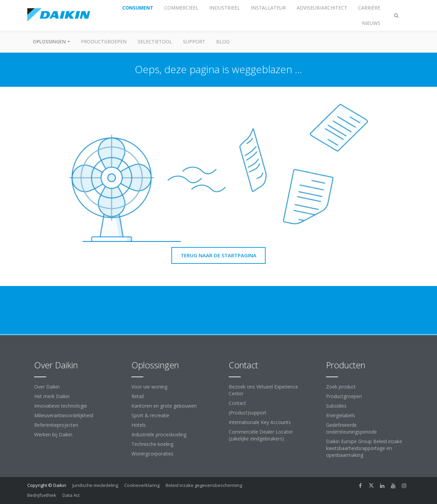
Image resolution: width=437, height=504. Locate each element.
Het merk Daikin (52, 396)
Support (194, 42)
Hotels (139, 425)
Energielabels (341, 415)
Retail (138, 396)
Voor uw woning (149, 387)
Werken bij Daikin (53, 434)
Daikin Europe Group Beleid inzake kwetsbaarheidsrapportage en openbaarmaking (364, 448)
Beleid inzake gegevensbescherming (204, 485)
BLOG (223, 42)
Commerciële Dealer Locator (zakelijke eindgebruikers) (261, 435)
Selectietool (155, 42)
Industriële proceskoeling (159, 434)
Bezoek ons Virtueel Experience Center (263, 390)
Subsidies (336, 406)
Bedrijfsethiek (42, 495)
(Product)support (248, 413)
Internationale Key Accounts (260, 422)
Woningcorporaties (152, 454)
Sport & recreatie (150, 415)
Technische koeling (152, 444)
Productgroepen (104, 42)
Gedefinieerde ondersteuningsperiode (351, 428)
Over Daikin (47, 387)
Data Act (71, 495)
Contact (237, 403)
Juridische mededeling (95, 485)
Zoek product (341, 387)
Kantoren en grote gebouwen (164, 406)
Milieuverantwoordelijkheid (64, 415)
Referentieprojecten (56, 425)
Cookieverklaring (142, 485)
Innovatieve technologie (61, 406)
